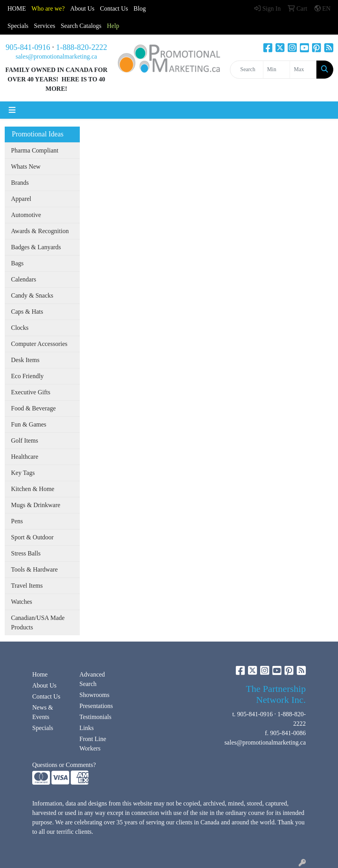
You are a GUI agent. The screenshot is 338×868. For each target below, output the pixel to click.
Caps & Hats (27, 312)
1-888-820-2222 (82, 47)
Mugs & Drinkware (36, 505)
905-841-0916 (28, 47)
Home (40, 674)
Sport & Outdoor (32, 537)
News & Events (43, 712)
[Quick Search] (246, 70)
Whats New (26, 166)
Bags (17, 263)
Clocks (20, 328)
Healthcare (25, 457)
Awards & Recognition (40, 231)
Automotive (26, 215)
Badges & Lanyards (36, 247)
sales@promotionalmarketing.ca (56, 56)
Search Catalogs (81, 26)
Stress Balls (26, 553)
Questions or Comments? (64, 765)
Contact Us (46, 696)
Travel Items (27, 586)
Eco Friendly (27, 376)
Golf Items (25, 440)
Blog (140, 8)
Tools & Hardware (34, 569)
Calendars (24, 279)
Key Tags (23, 473)
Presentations (96, 706)
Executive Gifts (31, 392)
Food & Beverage (33, 408)
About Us (83, 8)
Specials (18, 26)
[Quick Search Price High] (303, 70)
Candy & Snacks (32, 295)
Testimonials (96, 717)
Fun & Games (29, 424)
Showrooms (94, 695)
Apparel (21, 199)
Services (44, 26)
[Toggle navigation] (12, 110)
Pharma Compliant (35, 150)
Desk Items (25, 360)
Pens (17, 521)
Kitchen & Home (33, 489)
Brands (20, 183)
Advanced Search (92, 679)
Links (86, 728)
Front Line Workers (93, 744)
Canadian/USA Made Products (38, 622)
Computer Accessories (39, 344)
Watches (22, 602)
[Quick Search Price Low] (276, 70)
